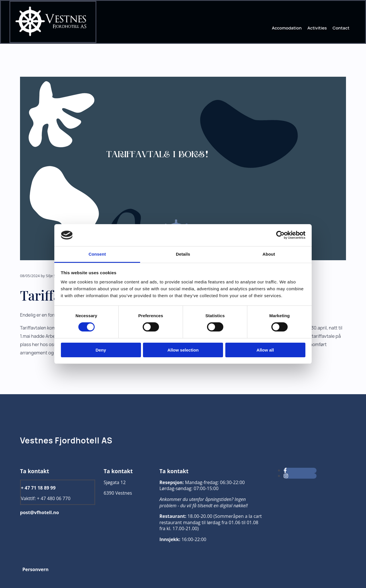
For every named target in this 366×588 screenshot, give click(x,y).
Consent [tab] (97, 254)
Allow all (265, 350)
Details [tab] (183, 254)
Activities (317, 28)
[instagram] (286, 476)
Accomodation (287, 28)
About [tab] (269, 254)
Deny (101, 350)
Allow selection (183, 350)
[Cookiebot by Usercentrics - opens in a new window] (280, 235)
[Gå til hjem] (53, 35)
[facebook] (285, 470)
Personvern (35, 569)
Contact (341, 28)
